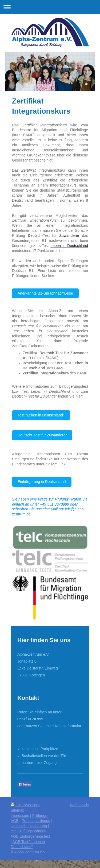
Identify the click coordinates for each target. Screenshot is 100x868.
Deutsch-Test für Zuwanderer (53, 235)
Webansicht (80, 805)
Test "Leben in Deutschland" (41, 415)
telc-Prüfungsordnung (29, 831)
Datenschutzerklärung (29, 826)
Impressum (20, 816)
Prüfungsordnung (36, 821)
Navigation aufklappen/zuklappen (50, 7)
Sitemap (17, 810)
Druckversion (25, 805)
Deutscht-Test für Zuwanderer (42, 435)
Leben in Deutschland (69, 246)
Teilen (25, 784)
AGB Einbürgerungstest (30, 836)
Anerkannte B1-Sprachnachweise (45, 293)
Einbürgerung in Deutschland (42, 482)
